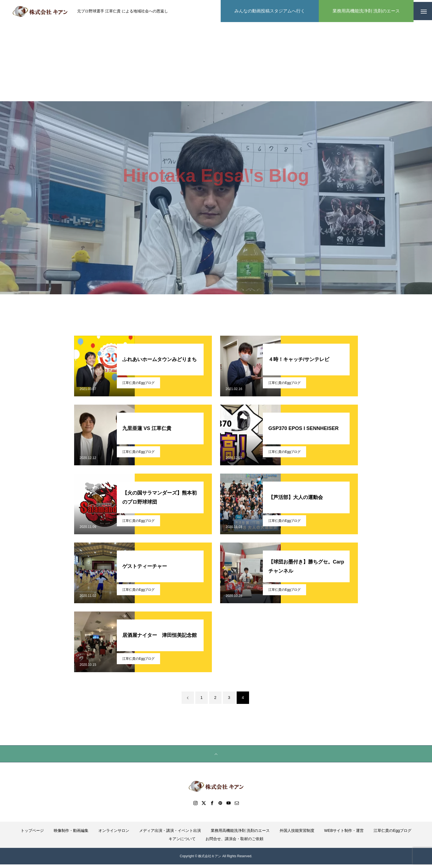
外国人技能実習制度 (297, 834)
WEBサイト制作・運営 (344, 834)
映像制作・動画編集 (71, 834)
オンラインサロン (114, 834)
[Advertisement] (216, 63)
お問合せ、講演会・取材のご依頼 (234, 842)
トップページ (32, 834)
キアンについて (182, 842)
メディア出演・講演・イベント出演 (170, 834)
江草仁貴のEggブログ (138, 386)
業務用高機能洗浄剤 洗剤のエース (240, 834)
